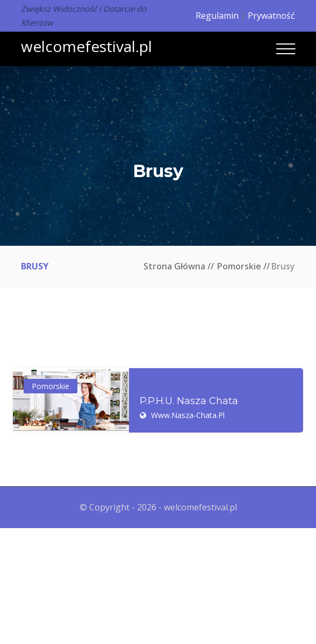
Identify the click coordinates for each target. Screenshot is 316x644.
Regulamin (217, 16)
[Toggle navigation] (286, 49)
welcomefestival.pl (87, 46)
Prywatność (271, 16)
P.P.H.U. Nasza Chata (189, 401)
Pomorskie (239, 266)
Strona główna (174, 266)
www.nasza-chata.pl (188, 415)
